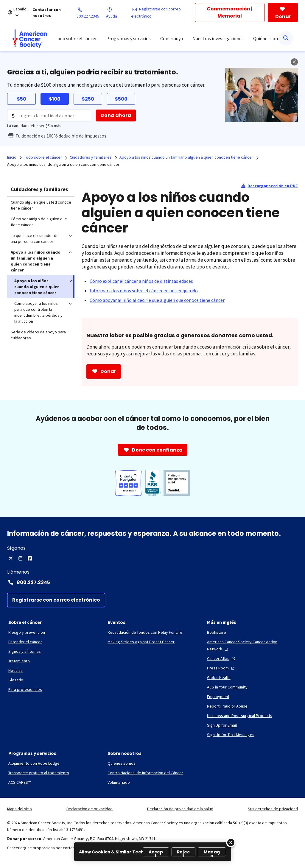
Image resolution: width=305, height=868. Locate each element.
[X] (11, 558)
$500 (121, 99)
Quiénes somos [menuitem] (269, 38)
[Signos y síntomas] (25, 651)
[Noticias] (15, 670)
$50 (21, 99)
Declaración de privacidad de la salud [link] (180, 809)
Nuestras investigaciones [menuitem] (218, 38)
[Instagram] (20, 558)
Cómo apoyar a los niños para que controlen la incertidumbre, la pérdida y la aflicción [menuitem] (38, 312)
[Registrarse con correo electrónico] (163, 13)
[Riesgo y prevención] (27, 632)
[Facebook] (30, 558)
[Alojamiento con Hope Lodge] (34, 763)
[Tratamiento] (19, 661)
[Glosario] (16, 680)
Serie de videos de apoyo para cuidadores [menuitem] (38, 335)
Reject (183, 853)
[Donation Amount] (49, 115)
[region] (153, 852)
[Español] (23, 13)
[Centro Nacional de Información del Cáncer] (145, 773)
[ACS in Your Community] (227, 687)
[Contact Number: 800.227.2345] (152, 582)
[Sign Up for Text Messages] (231, 735)
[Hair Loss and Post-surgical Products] (240, 716)
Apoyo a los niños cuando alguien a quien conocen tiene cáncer (63, 164)
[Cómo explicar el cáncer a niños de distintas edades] (141, 281)
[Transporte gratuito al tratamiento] (39, 773)
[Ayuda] (116, 13)
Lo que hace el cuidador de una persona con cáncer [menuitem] (35, 238)
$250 (88, 99)
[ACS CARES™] (20, 782)
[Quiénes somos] (122, 763)
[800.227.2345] (91, 13)
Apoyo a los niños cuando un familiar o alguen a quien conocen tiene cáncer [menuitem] (36, 261)
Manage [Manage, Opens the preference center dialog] (212, 853)
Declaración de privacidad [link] (90, 809)
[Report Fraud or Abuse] (227, 706)
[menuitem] (30, 38)
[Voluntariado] (119, 782)
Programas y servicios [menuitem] (129, 38)
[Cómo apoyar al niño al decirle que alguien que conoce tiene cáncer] (157, 300)
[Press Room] (221, 668)
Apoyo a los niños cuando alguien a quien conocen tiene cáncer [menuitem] (37, 287)
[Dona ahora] (116, 115)
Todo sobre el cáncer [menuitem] (76, 38)
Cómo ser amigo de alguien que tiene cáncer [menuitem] (39, 222)
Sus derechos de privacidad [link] (273, 809)
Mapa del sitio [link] (20, 809)
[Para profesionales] (25, 689)
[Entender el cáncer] (25, 642)
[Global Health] (219, 677)
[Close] (231, 842)
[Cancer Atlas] (222, 658)
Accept (156, 853)
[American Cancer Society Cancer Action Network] (252, 645)
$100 (55, 99)
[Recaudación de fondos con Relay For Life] (145, 632)
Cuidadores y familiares (39, 189)
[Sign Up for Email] (222, 725)
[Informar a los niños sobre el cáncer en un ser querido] (144, 291)
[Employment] (218, 697)
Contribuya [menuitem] (172, 38)
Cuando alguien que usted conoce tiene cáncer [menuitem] (41, 205)
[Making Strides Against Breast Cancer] (141, 642)
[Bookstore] (217, 632)
